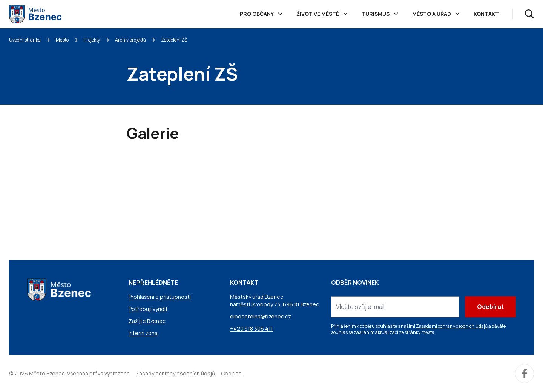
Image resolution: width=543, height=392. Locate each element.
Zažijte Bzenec (147, 321)
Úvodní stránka (25, 40)
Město (62, 40)
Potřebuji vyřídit (148, 309)
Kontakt (486, 14)
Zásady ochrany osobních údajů (175, 373)
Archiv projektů (130, 40)
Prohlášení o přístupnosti (160, 297)
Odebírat (490, 307)
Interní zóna (143, 333)
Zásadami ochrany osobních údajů (452, 326)
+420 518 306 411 (252, 328)
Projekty (92, 40)
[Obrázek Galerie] (172, 196)
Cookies (231, 373)
